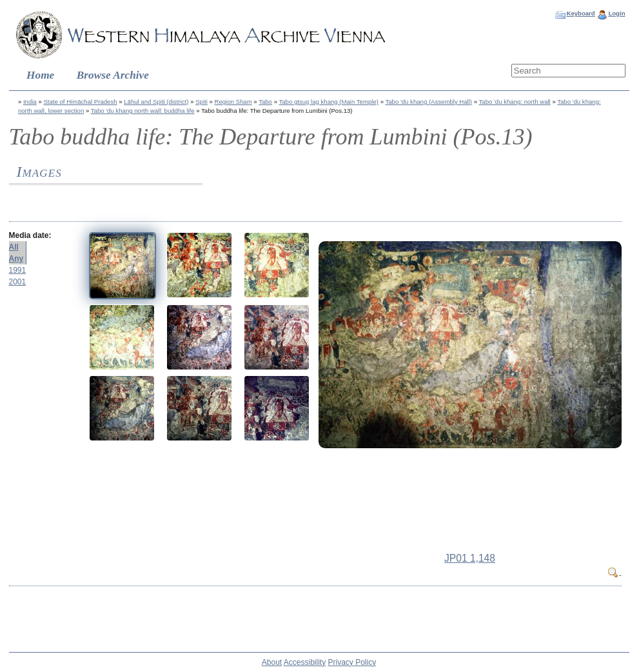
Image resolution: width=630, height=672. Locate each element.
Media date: (30, 235)
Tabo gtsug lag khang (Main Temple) (328, 102)
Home (40, 75)
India (30, 102)
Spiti (202, 102)
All (14, 247)
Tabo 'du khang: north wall (515, 102)
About (272, 662)
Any (16, 259)
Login (616, 13)
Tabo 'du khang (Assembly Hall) (428, 102)
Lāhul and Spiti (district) (156, 102)
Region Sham (233, 102)
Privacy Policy (352, 662)
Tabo (265, 102)
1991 (18, 270)
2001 (18, 282)
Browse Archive (113, 75)
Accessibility (305, 662)
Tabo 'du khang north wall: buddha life (143, 111)
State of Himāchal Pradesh (80, 102)
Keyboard (580, 13)
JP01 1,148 (470, 558)
